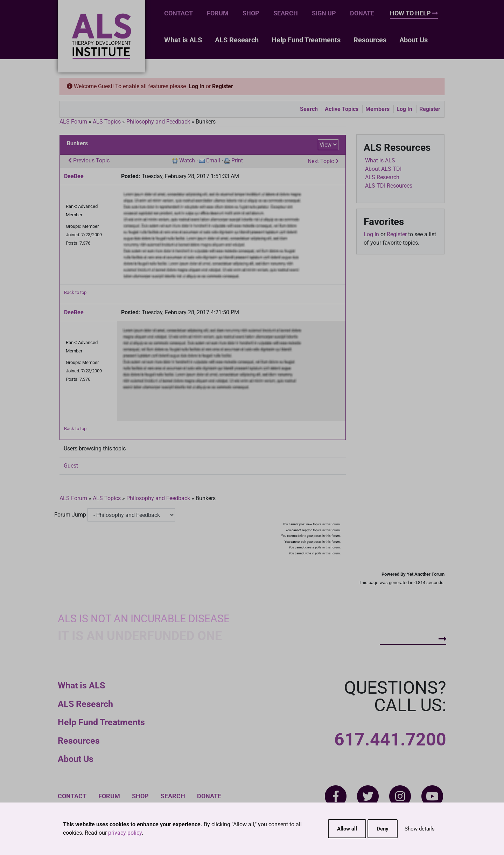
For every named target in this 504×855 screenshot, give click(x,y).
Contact (178, 13)
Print (237, 160)
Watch (187, 160)
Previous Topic (89, 160)
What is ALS (183, 40)
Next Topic (323, 161)
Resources (370, 40)
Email (213, 160)
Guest (71, 466)
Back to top (75, 292)
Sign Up (324, 13)
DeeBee (74, 176)
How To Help (414, 13)
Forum (218, 13)
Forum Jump (70, 515)
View (325, 145)
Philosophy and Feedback (158, 122)
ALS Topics (107, 122)
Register (223, 86)
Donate (362, 13)
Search (286, 13)
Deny (383, 829)
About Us (414, 40)
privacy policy (125, 833)
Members (377, 109)
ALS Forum (74, 122)
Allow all (347, 829)
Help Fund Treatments (306, 40)
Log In (197, 86)
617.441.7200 (390, 740)
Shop (251, 13)
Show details (420, 829)
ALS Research (237, 40)
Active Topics (342, 109)
